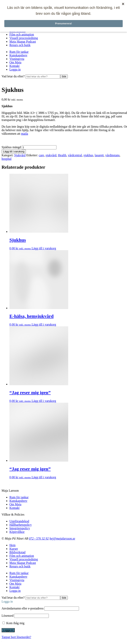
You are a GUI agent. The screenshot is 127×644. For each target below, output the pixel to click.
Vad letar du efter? (14, 76)
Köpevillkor (17, 532)
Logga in (15, 69)
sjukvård (51, 155)
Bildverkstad (17, 552)
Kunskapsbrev (18, 55)
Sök (64, 76)
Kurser (14, 549)
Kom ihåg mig (13, 623)
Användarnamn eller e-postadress (23, 608)
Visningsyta (17, 59)
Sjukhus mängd (11, 147)
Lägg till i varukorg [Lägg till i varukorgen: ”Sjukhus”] (44, 248)
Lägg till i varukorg (14, 151)
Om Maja (15, 62)
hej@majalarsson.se (62, 538)
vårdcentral (75, 155)
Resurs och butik (20, 45)
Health (62, 155)
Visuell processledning (24, 38)
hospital (7, 159)
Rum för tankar (19, 52)
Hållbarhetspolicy (21, 525)
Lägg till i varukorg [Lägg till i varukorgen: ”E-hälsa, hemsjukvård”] (44, 324)
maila (25, 134)
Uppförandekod (19, 521)
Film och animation (22, 34)
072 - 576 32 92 (39, 538)
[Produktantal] (39, 147)
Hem (12, 545)
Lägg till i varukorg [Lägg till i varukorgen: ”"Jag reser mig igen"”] (44, 401)
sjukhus (88, 155)
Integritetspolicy (20, 528)
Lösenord (7, 616)
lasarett (99, 155)
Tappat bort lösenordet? (16, 637)
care (41, 155)
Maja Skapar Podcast (23, 42)
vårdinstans (112, 155)
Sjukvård (20, 155)
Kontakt (15, 66)
